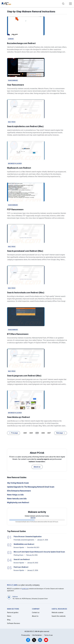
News (9, 616)
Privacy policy (26, 635)
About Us (35, 616)
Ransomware (13, 80)
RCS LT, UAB (12, 585)
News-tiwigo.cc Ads (15, 495)
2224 (31, 433)
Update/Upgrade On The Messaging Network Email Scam (31, 487)
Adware (11, 39)
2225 (37, 433)
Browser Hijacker (15, 164)
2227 (49, 433)
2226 (43, 433)
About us (37, 467)
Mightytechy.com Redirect (18, 502)
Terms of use (48, 635)
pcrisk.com (25, 589)
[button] (70, 4)
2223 (25, 433)
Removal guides (13, 613)
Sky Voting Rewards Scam (18, 483)
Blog (9, 620)
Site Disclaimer (37, 635)
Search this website (59, 616)
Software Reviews (14, 623)
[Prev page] (14, 433)
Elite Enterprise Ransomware (19, 491)
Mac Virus (12, 122)
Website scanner (58, 613)
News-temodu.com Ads (17, 499)
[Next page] (61, 433)
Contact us (36, 613)
